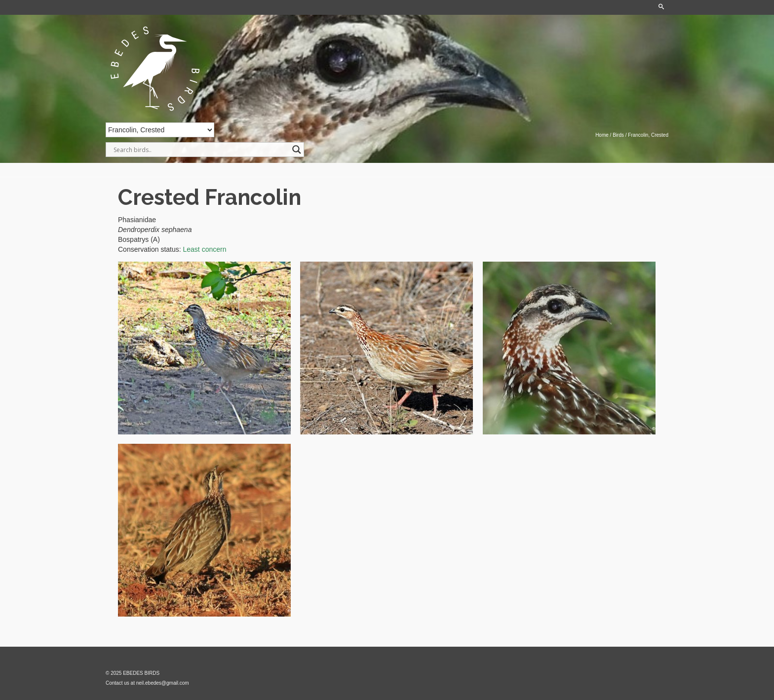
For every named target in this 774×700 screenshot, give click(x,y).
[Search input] (200, 150)
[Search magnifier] (297, 150)
